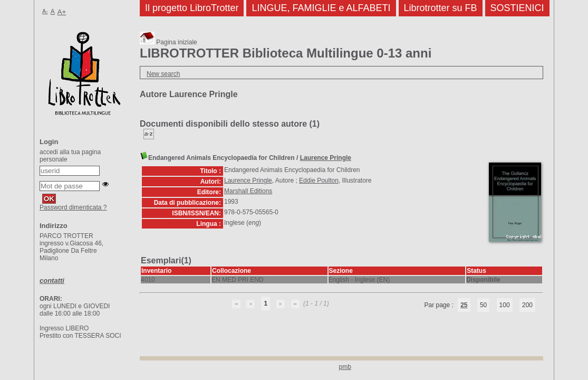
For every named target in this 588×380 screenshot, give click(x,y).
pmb (345, 367)
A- (45, 11)
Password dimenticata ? (73, 207)
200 (527, 305)
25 (464, 305)
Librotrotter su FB (441, 8)
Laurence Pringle (326, 158)
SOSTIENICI (517, 8)
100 (505, 305)
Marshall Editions (248, 191)
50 (483, 305)
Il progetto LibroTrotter (192, 8)
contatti (52, 281)
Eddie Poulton (319, 180)
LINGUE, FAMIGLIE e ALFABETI (321, 8)
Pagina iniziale (168, 42)
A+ (62, 12)
